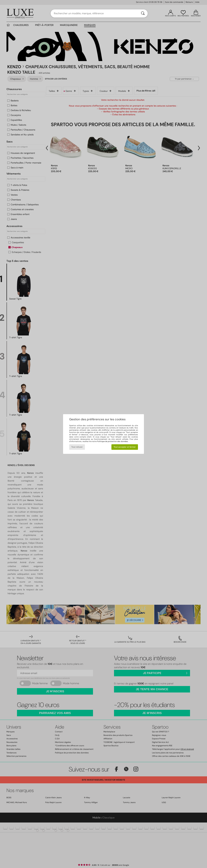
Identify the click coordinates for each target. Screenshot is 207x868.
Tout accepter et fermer (125, 447)
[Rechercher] (143, 13)
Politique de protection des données (112, 441)
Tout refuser (77, 447)
